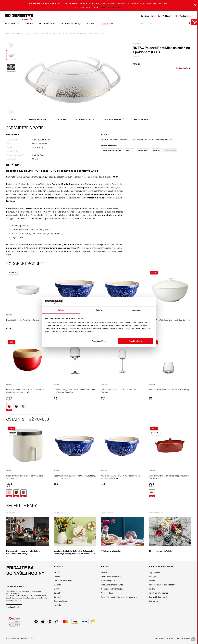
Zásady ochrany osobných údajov (19, 598)
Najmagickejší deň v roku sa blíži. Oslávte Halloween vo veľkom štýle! (23, 552)
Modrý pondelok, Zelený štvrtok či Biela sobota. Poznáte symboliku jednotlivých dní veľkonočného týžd (75, 554)
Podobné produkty (85, 120)
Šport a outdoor (60, 601)
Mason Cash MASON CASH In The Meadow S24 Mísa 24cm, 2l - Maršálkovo (121, 477)
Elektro (57, 589)
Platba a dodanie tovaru (111, 577)
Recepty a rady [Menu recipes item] (71, 24)
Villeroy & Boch (47, 24)
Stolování (45, 34)
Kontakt (104, 573)
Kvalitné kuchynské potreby (17, 34)
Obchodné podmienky (110, 581)
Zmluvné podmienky (40, 598)
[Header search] (190, 23)
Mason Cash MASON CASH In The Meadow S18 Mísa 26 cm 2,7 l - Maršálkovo (75, 477)
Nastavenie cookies (184, 638)
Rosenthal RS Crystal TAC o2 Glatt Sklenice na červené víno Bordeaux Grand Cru (75, 391)
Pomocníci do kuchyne (63, 581)
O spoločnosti (154, 573)
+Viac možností (170, 150)
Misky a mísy (56, 34)
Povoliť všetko (135, 341)
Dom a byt (58, 593)
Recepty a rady (141, 120)
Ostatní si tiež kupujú (114, 120)
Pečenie (57, 577)
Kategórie (35, 34)
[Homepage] (19, 17)
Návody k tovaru (108, 593)
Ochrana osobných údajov (112, 589)
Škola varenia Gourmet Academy (162, 585)
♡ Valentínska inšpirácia (111, 551)
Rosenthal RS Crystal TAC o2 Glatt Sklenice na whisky (169, 390)
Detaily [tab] (99, 310)
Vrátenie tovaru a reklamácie (113, 585)
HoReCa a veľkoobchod (158, 593)
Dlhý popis (61, 120)
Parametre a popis (37, 120)
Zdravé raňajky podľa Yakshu (161, 551)
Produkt (15, 120)
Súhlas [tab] (61, 310)
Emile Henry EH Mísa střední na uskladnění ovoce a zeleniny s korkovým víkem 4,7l (25, 391)
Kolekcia (57, 605)
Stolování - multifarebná (112, 150)
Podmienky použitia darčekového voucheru (119, 597)
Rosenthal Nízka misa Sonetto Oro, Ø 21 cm (23, 320)
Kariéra (152, 589)
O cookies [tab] (137, 310)
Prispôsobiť (99, 341)
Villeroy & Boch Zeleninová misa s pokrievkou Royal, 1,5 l (169, 320)
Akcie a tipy (107, 24)
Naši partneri (154, 601)
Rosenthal (129, 150)
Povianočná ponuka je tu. (111, 7)
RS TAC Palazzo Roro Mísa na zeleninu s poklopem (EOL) (85, 34)
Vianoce (91, 24)
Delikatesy (58, 597)
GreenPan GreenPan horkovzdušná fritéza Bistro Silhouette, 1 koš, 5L (25, 477)
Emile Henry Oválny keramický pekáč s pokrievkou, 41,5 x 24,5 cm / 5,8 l (170, 477)
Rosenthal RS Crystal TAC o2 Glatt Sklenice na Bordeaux (119, 391)
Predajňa (152, 577)
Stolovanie (58, 585)
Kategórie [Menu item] (12, 24)
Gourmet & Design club (158, 597)
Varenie (57, 573)
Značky (29, 24)
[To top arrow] (193, 639)
